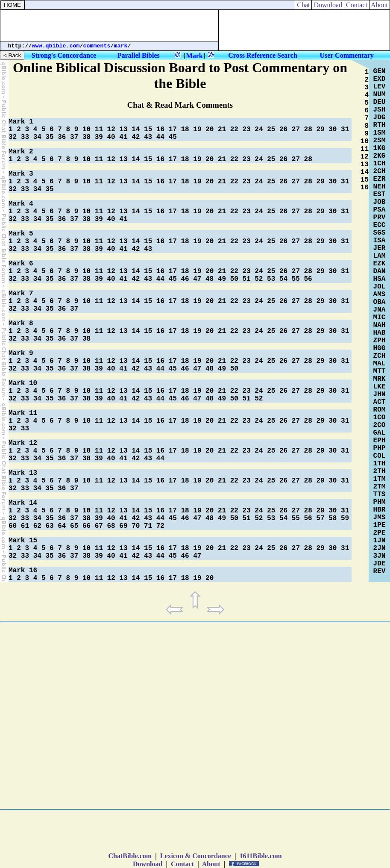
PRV (380, 218)
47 (197, 279)
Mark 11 (23, 413)
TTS (380, 494)
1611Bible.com (260, 856)
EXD (380, 79)
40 (111, 137)
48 (210, 279)
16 (160, 129)
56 (308, 279)
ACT (380, 402)
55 (296, 279)
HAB (380, 333)
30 (333, 129)
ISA (380, 241)
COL (380, 456)
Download (328, 5)
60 (13, 526)
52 (259, 279)
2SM (380, 141)
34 (37, 137)
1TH (380, 464)
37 (74, 137)
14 (136, 129)
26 (283, 129)
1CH (380, 164)
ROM (380, 410)
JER (380, 248)
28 (308, 129)
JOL (380, 287)
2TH (380, 471)
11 (99, 129)
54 (283, 279)
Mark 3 (21, 174)
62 (37, 526)
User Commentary (346, 55)
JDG (380, 118)
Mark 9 (21, 353)
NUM (380, 94)
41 (123, 137)
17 (173, 129)
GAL (380, 433)
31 (345, 129)
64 (62, 526)
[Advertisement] (109, 26)
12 (111, 129)
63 (49, 526)
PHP (380, 448)
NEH (380, 187)
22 (234, 129)
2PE (380, 533)
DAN (380, 271)
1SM (380, 133)
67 (99, 526)
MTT (380, 371)
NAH (380, 325)
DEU (380, 102)
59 (345, 518)
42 (136, 137)
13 (123, 129)
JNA (380, 310)
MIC (380, 318)
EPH (380, 441)
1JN (380, 541)
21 (222, 129)
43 (148, 137)
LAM (380, 256)
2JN (380, 548)
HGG (380, 348)
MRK (380, 379)
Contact (357, 5)
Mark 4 (21, 204)
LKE (380, 387)
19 (197, 129)
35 (49, 137)
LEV (380, 87)
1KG (380, 148)
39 (99, 137)
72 (160, 526)
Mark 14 (23, 503)
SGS (380, 233)
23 (247, 129)
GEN (380, 71)
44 (160, 137)
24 (259, 129)
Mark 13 (23, 473)
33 (25, 137)
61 (25, 526)
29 (320, 129)
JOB (380, 202)
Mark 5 (21, 234)
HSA (380, 279)
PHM (380, 502)
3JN (380, 556)
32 (13, 137)
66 (87, 526)
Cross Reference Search (263, 55)
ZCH (380, 356)
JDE (380, 564)
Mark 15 (23, 541)
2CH (380, 171)
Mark (195, 56)
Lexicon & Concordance (196, 856)
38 (87, 137)
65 (74, 526)
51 (246, 279)
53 (271, 279)
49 (222, 279)
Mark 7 (21, 294)
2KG (380, 156)
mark (121, 46)
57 (320, 518)
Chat (303, 5)
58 (333, 518)
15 (148, 129)
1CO (380, 418)
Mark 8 (21, 324)
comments (97, 46)
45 (173, 137)
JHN (380, 394)
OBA (380, 302)
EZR (380, 179)
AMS (380, 294)
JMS (380, 518)
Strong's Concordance (64, 55)
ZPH (380, 341)
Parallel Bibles (139, 55)
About (380, 5)
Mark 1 (21, 122)
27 (296, 129)
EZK (380, 264)
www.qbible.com (56, 46)
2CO (380, 425)
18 (185, 129)
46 (185, 279)
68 (111, 526)
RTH (380, 125)
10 (87, 129)
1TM (380, 479)
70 (136, 526)
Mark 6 (21, 264)
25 (271, 129)
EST (380, 194)
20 (210, 129)
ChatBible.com (130, 856)
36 (62, 137)
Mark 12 (23, 443)
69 (123, 526)
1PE (380, 525)
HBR (380, 510)
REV (380, 571)
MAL (380, 364)
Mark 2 (21, 152)
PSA (380, 210)
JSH (380, 110)
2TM (380, 487)
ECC (380, 225)
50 (234, 279)
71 (148, 526)
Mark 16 (23, 571)
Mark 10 (23, 383)
